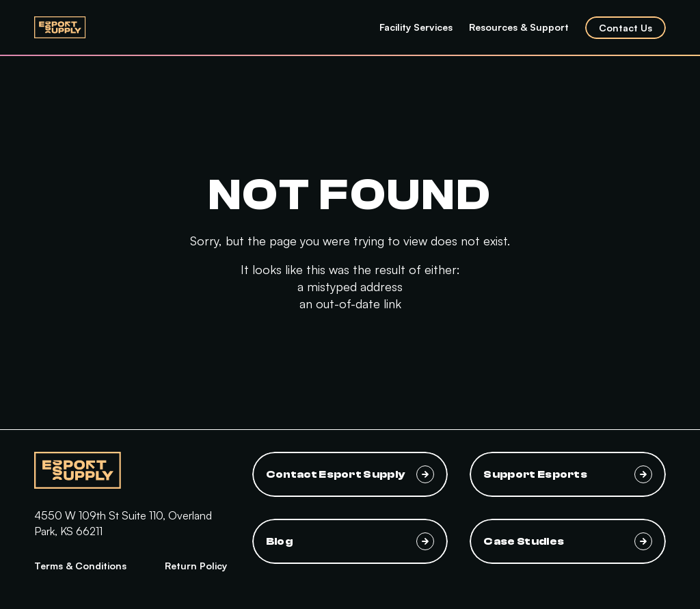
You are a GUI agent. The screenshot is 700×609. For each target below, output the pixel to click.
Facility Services (416, 27)
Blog (350, 541)
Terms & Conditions (80, 566)
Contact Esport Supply (350, 474)
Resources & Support (519, 27)
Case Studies (568, 541)
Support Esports (568, 474)
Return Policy (196, 566)
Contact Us (625, 28)
